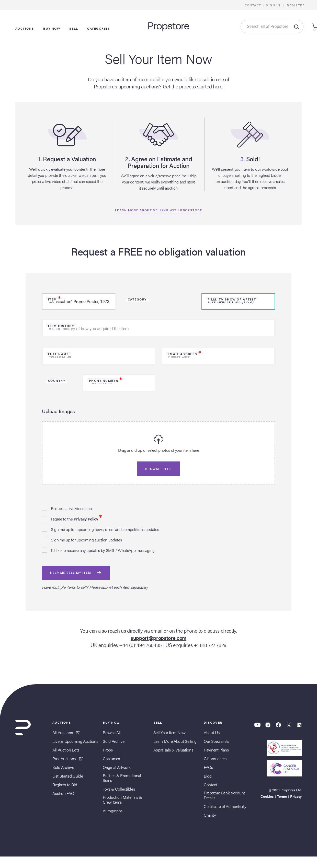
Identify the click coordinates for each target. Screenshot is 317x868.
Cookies (267, 796)
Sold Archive (63, 767)
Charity (210, 815)
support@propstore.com (158, 638)
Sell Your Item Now (169, 732)
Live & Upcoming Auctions (75, 741)
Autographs (113, 811)
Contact (253, 5)
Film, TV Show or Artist (232, 299)
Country (57, 380)
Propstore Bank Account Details (224, 795)
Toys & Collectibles (119, 789)
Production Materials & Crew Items (122, 800)
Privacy (296, 796)
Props (108, 750)
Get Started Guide (68, 776)
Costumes (111, 759)
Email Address (185, 354)
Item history (61, 326)
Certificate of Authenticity (225, 806)
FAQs (208, 767)
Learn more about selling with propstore (158, 210)
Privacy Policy (86, 519)
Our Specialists (216, 741)
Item (55, 299)
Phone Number (106, 380)
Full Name (58, 354)
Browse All (112, 732)
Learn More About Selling (175, 741)
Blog (208, 776)
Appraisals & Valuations (173, 750)
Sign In (273, 5)
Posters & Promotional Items (122, 778)
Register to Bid (65, 785)
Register (296, 5)
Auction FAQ (63, 793)
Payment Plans (216, 750)
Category (137, 299)
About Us (212, 732)
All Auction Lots (66, 750)
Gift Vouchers (215, 759)
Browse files (158, 469)
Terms (282, 796)
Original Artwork (117, 767)
